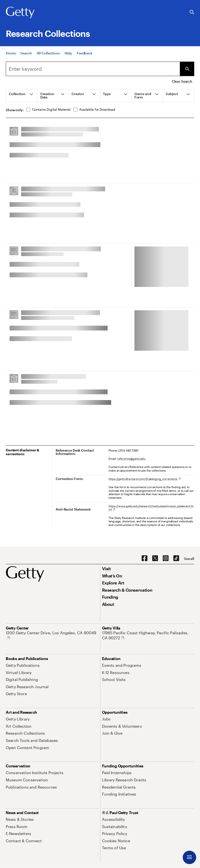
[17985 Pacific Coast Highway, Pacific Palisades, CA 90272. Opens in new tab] (148, 635)
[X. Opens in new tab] (155, 558)
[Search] (26, 53)
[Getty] (20, 13)
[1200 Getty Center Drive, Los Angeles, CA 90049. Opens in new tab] (52, 635)
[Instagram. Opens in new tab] (166, 558)
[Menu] (189, 857)
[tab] (22, 96)
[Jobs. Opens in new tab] (106, 719)
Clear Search (182, 81)
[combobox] (93, 69)
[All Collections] (48, 53)
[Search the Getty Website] (192, 12)
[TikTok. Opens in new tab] (176, 558)
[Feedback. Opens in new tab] (85, 53)
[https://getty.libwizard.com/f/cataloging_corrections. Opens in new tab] (145, 479)
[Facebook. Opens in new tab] (145, 558)
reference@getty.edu (131, 459)
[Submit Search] (187, 69)
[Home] (11, 53)
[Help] (68, 53)
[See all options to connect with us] (189, 559)
